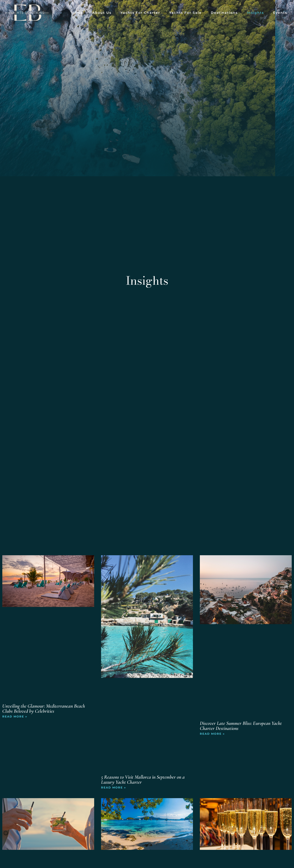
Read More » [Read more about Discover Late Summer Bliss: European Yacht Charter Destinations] (212, 734)
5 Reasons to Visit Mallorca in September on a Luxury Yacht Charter (143, 780)
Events (280, 13)
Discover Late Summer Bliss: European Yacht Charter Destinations (241, 726)
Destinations (224, 13)
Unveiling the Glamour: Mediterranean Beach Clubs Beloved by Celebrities (44, 709)
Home (77, 13)
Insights (255, 13)
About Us (102, 13)
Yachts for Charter (140, 13)
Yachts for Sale (185, 13)
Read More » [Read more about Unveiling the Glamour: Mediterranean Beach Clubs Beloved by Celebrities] (15, 716)
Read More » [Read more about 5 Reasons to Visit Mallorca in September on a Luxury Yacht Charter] (114, 787)
